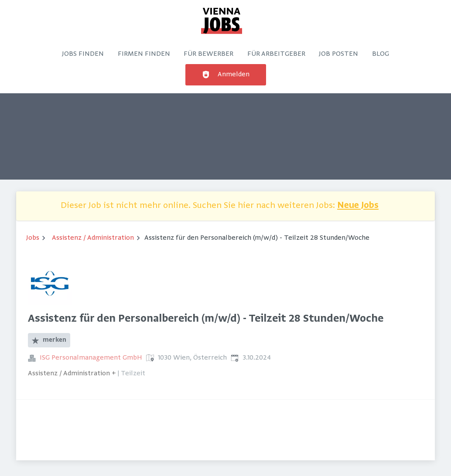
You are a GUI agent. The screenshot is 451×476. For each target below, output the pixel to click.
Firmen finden (144, 54)
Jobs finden (83, 54)
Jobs (33, 238)
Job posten (338, 54)
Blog (381, 54)
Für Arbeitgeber (276, 54)
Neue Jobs (358, 206)
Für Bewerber (208, 54)
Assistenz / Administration (93, 238)
